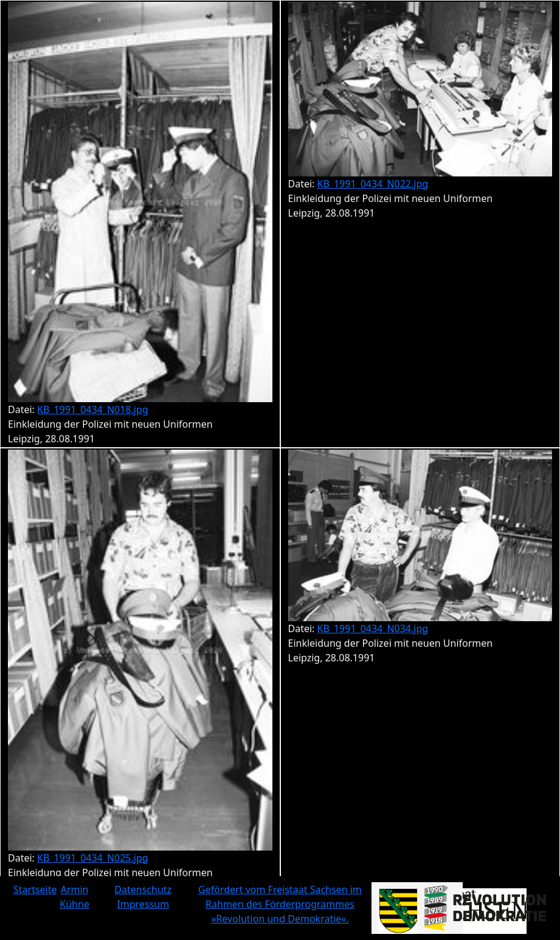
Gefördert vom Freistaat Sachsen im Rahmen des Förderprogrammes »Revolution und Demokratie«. (280, 904)
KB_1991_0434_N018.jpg (93, 409)
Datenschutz (143, 890)
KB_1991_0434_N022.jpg (373, 184)
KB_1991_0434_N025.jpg (93, 858)
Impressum (143, 904)
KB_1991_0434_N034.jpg (373, 628)
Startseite (35, 890)
